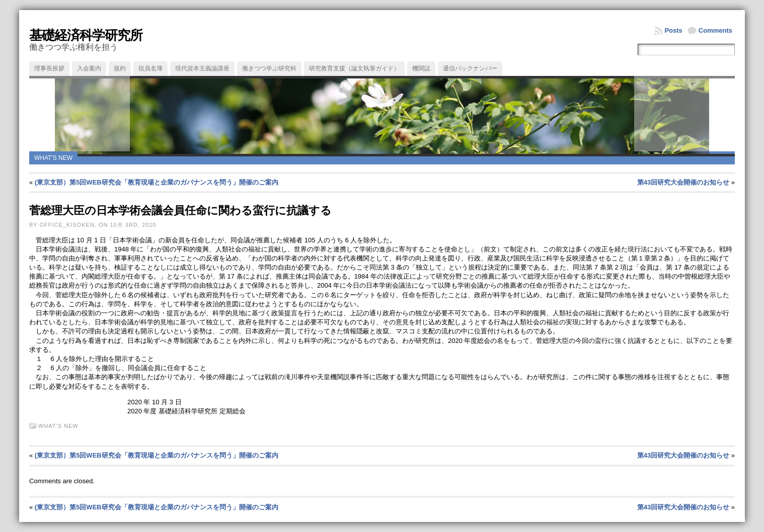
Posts (673, 30)
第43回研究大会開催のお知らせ (683, 182)
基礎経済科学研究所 (86, 35)
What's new (53, 158)
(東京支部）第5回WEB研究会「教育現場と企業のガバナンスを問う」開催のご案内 (157, 182)
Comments (715, 30)
